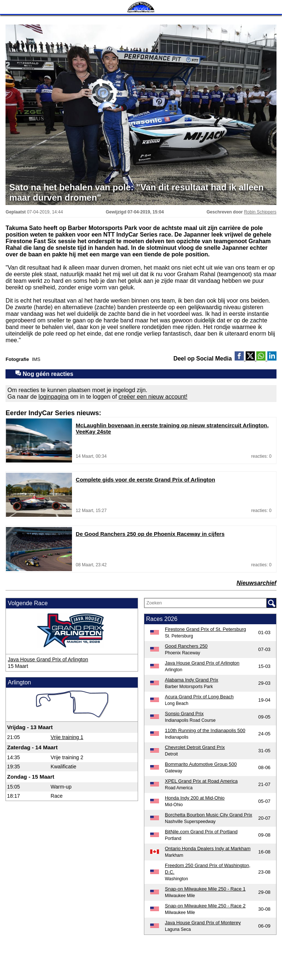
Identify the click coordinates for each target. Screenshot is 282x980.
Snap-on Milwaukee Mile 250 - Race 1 (205, 889)
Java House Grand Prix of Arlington (48, 659)
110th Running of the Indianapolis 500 (205, 730)
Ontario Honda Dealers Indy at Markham (208, 849)
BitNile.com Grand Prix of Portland (201, 832)
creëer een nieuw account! (153, 397)
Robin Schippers (260, 212)
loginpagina (54, 397)
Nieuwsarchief (256, 583)
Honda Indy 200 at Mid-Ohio (195, 798)
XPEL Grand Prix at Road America (201, 781)
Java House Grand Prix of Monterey (203, 923)
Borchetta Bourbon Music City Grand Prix (209, 815)
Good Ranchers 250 (186, 646)
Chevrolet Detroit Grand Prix (195, 747)
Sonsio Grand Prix (184, 714)
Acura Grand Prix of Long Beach (199, 697)
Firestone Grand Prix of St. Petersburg (205, 629)
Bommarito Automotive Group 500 (201, 764)
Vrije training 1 (67, 737)
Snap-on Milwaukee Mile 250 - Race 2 (205, 906)
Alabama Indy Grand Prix (191, 680)
